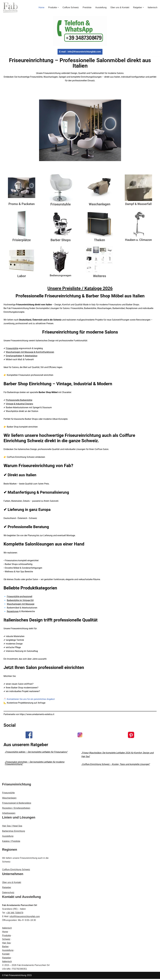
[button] (58, 7)
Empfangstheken (14, 356)
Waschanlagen (9, 799)
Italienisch (152, 7)
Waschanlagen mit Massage (21, 605)
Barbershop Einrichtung (14, 832)
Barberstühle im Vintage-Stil (20, 601)
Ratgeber (7, 889)
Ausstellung (101, 7)
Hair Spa (6, 944)
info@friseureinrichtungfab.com (25, 918)
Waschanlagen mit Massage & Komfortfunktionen (30, 352)
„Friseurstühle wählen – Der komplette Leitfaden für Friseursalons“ (36, 753)
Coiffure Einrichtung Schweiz (16, 871)
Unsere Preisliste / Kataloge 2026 (80, 288)
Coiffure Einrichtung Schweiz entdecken (26, 458)
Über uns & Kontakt (120, 7)
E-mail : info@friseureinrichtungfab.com (80, 52)
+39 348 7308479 (15, 914)
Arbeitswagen (9, 814)
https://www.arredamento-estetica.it (37, 715)
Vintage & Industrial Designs (19, 404)
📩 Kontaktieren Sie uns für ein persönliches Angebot (29, 700)
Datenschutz (8, 894)
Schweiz (6, 940)
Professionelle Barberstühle (19, 400)
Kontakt (6, 955)
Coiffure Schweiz (70, 7)
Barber (5, 948)
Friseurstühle (12, 349)
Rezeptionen (13, 612)
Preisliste (87, 7)
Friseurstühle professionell (20, 597)
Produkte (7, 937)
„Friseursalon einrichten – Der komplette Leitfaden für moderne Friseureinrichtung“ (35, 764)
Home (41, 7)
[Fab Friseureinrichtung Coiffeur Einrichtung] (10, 7)
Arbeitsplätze (31, 356)
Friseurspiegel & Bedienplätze (17, 804)
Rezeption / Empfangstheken (16, 809)
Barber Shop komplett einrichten (22, 427)
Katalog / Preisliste (11, 842)
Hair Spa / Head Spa (12, 827)
